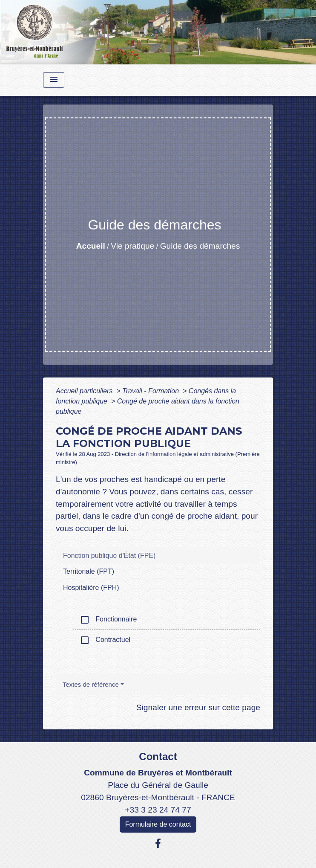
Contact (158, 756)
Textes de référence (91, 684)
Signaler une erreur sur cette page (198, 707)
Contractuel (105, 640)
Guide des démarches (200, 246)
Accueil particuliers (85, 391)
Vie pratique (132, 246)
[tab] (158, 556)
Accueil (91, 246)
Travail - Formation (152, 391)
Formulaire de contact (158, 824)
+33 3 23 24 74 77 (158, 810)
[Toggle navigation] (54, 80)
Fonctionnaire (108, 620)
